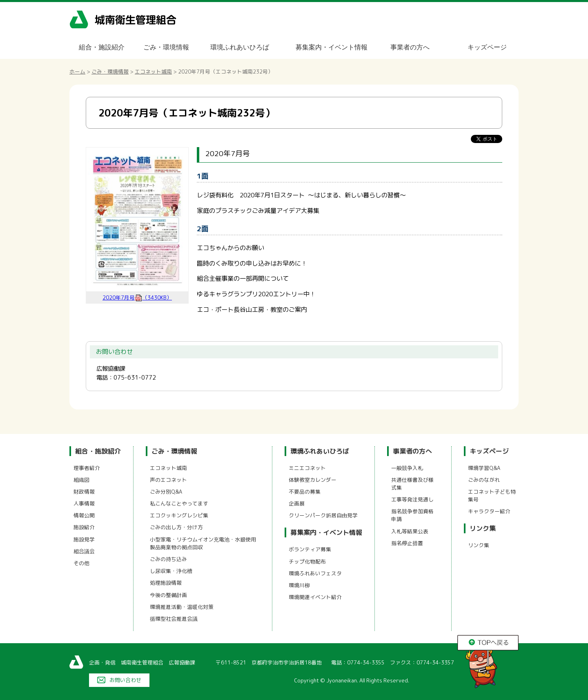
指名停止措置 (407, 543)
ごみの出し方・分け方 (176, 527)
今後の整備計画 (168, 595)
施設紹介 (84, 527)
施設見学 (84, 539)
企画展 (297, 503)
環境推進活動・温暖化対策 (182, 607)
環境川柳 (299, 585)
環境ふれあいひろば (240, 47)
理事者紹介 (87, 468)
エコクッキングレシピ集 (179, 515)
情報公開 (84, 515)
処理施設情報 (166, 583)
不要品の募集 (305, 492)
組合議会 (84, 551)
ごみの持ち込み (168, 559)
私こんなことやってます (179, 503)
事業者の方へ (410, 47)
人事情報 (84, 503)
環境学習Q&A (484, 468)
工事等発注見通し (412, 499)
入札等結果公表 (410, 531)
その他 (81, 563)
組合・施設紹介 (102, 47)
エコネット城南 (153, 72)
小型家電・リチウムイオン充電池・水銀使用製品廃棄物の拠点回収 (203, 543)
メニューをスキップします (328, 6)
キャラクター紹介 (489, 511)
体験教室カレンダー (313, 480)
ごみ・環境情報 (166, 47)
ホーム (77, 72)
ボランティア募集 (310, 549)
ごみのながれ (484, 480)
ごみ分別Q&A (166, 492)
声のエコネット (168, 480)
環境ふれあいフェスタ (315, 573)
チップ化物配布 (307, 561)
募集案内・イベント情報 (332, 47)
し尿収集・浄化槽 (171, 571)
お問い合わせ (125, 680)
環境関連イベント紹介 (315, 597)
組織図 (81, 480)
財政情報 (84, 492)
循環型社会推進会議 (174, 619)
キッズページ (487, 47)
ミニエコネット (307, 468)
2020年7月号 (137, 297)
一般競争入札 (407, 468)
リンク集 (483, 528)
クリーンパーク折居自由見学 (323, 515)
